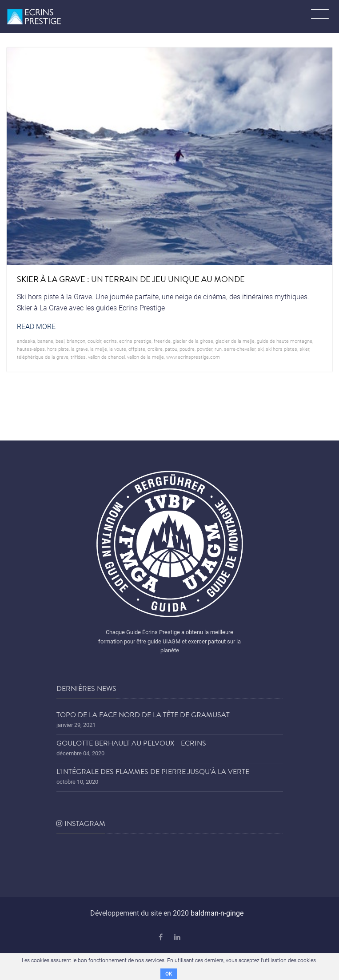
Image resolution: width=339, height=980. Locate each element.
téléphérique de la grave (43, 357)
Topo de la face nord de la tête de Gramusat (143, 715)
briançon (76, 341)
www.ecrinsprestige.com (193, 357)
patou (171, 349)
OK (169, 974)
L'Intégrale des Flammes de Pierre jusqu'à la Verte (153, 772)
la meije (99, 349)
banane (45, 341)
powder (205, 349)
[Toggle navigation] (320, 15)
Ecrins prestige (135, 341)
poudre (187, 349)
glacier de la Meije (235, 341)
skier (304, 349)
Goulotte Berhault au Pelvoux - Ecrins (131, 743)
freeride (162, 341)
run (218, 349)
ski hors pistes (281, 349)
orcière (155, 349)
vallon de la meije (146, 357)
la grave (80, 349)
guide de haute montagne (285, 341)
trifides (78, 357)
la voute (118, 349)
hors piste (58, 349)
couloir (94, 341)
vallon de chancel (106, 357)
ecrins (110, 341)
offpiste (137, 349)
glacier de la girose (193, 341)
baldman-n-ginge (217, 913)
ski (261, 349)
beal (60, 341)
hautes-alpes (31, 349)
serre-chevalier (240, 349)
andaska (26, 341)
